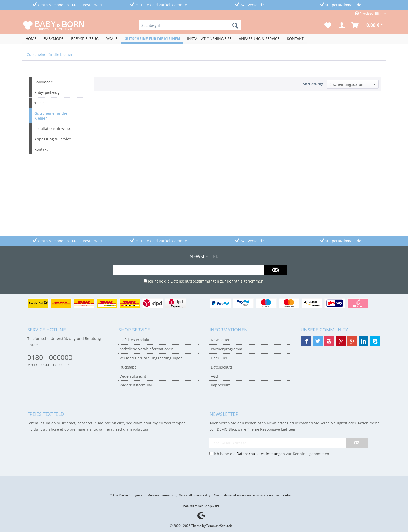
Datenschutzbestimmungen (195, 281)
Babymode (44, 82)
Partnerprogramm (227, 349)
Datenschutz (222, 367)
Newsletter (220, 340)
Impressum (221, 385)
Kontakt (41, 149)
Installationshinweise (53, 129)
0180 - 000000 (50, 357)
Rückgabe (128, 367)
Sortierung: (313, 84)
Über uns (219, 358)
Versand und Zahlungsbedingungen (151, 358)
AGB (214, 376)
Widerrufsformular (136, 385)
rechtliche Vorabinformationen (146, 349)
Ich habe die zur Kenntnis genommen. (206, 281)
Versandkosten (190, 495)
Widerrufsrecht (133, 376)
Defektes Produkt (135, 340)
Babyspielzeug (47, 92)
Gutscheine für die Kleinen (51, 116)
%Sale (40, 103)
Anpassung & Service (53, 139)
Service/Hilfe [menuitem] (369, 14)
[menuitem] (190, 25)
